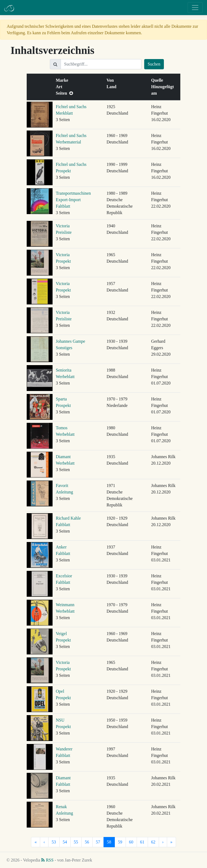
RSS (47, 860)
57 (98, 842)
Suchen (154, 64)
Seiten (64, 93)
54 (65, 842)
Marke (63, 80)
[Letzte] (171, 842)
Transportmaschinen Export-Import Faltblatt (73, 200)
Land (112, 87)
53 (54, 842)
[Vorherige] (44, 842)
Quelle (158, 80)
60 (131, 842)
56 (87, 842)
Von (111, 80)
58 (109, 842)
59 (120, 842)
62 (153, 842)
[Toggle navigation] (195, 8)
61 (142, 842)
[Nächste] (163, 842)
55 (76, 842)
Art (60, 87)
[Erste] (36, 842)
